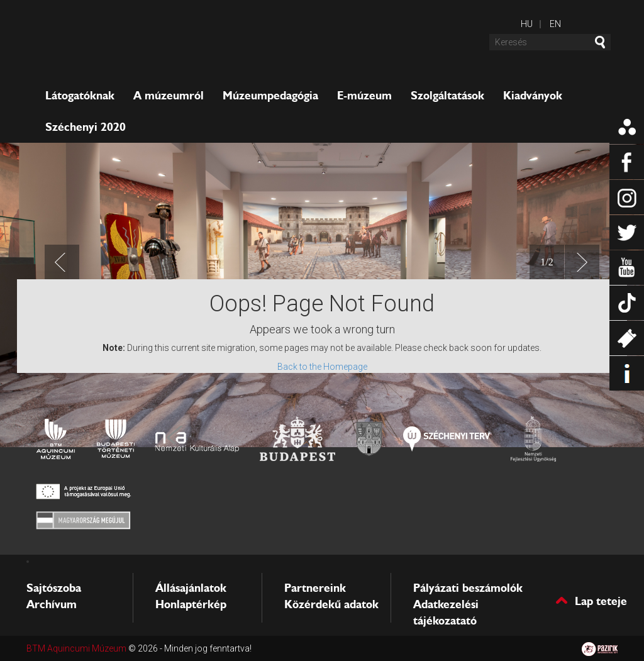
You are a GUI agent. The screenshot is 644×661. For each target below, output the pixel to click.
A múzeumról (169, 96)
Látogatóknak (80, 96)
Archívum (52, 604)
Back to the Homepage (322, 367)
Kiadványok (533, 96)
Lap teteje (601, 600)
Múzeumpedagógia (270, 96)
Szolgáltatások (447, 96)
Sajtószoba (54, 588)
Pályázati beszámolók (468, 588)
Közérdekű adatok (331, 604)
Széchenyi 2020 (86, 127)
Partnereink (315, 588)
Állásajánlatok (191, 588)
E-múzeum (364, 96)
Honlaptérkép (191, 604)
